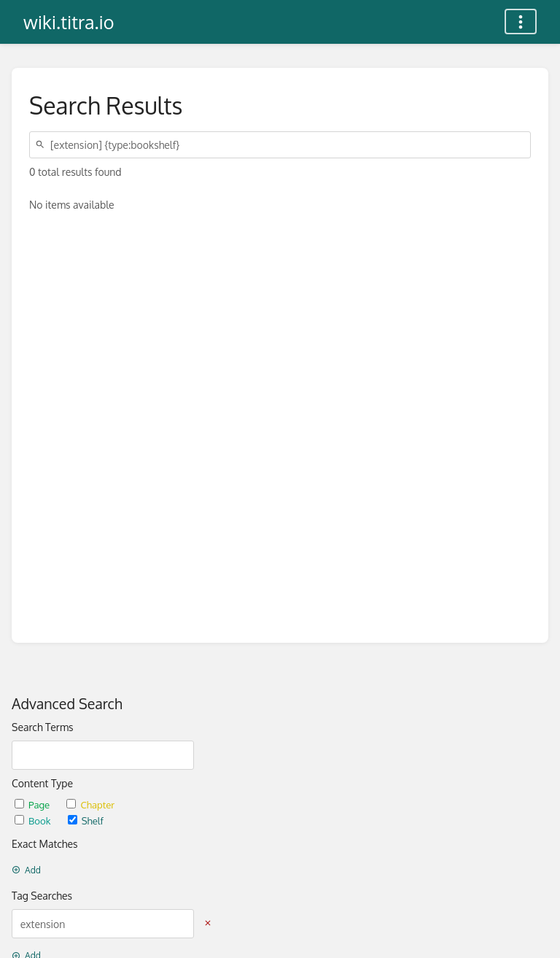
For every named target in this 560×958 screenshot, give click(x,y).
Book (34, 820)
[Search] (42, 145)
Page (33, 804)
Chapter (90, 804)
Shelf (86, 820)
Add (26, 870)
